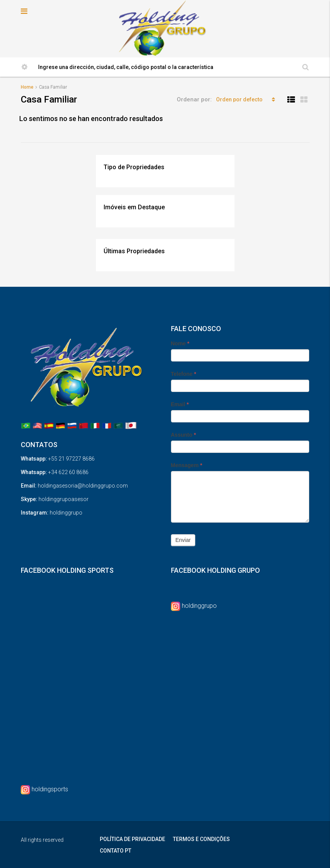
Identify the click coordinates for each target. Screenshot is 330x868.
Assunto (183, 435)
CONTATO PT (116, 851)
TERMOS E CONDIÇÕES (201, 839)
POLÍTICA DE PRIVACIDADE (132, 839)
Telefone (184, 374)
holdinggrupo (199, 606)
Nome (180, 343)
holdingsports (50, 789)
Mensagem (187, 465)
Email (180, 404)
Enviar (183, 540)
